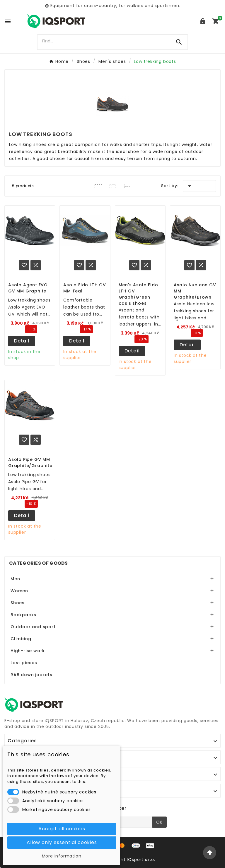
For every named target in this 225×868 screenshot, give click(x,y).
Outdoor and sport (33, 627)
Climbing (21, 639)
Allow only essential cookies (62, 842)
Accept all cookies (62, 829)
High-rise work (28, 651)
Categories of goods (39, 563)
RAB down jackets (31, 675)
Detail (22, 341)
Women (19, 591)
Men (15, 579)
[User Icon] (203, 21)
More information (62, 856)
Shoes (18, 603)
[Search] (104, 41)
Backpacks (23, 615)
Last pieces (24, 663)
